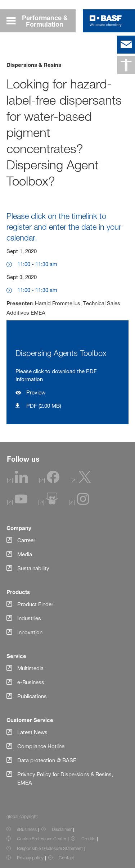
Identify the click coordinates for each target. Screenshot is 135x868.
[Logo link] (106, 21)
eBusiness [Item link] (27, 829)
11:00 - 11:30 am (37, 264)
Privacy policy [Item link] (30, 858)
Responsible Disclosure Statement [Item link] (50, 848)
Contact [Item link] (66, 858)
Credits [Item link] (88, 839)
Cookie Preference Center (42, 839)
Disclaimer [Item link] (62, 829)
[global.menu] (41, 21)
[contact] (126, 45)
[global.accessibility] (126, 65)
